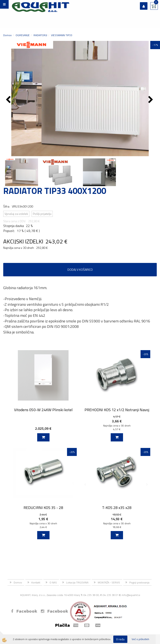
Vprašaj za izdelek (16, 214)
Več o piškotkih (140, 639)
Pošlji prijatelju (42, 214)
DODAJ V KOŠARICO (80, 270)
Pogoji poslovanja (139, 582)
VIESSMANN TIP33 (62, 35)
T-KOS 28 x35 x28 (117, 508)
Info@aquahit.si (131, 595)
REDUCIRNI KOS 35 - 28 (43, 508)
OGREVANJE (23, 35)
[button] (151, 100)
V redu (120, 639)
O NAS (53, 582)
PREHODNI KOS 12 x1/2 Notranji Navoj (117, 410)
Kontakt (36, 582)
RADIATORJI (40, 35)
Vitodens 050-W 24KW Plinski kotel (43, 410)
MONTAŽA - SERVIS (109, 582)
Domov (7, 35)
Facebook (24, 611)
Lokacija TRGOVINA (77, 582)
